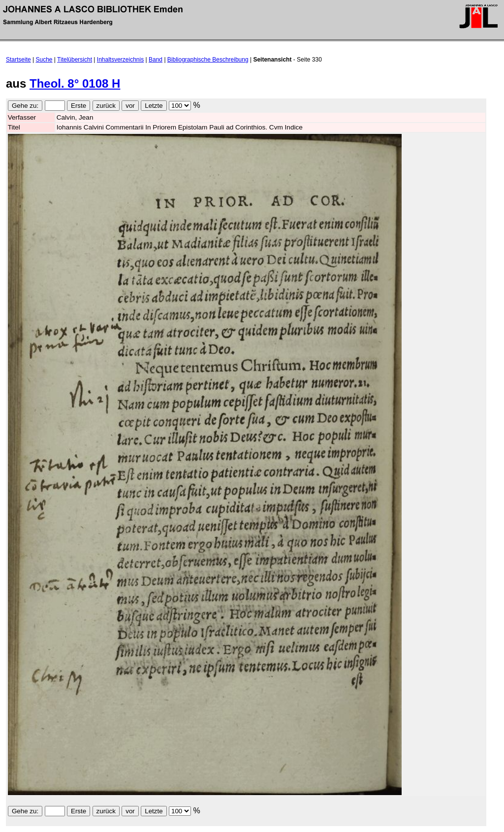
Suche (44, 60)
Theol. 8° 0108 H (75, 83)
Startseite (18, 60)
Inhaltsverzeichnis (120, 60)
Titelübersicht (75, 60)
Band (156, 60)
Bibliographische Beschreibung (208, 60)
